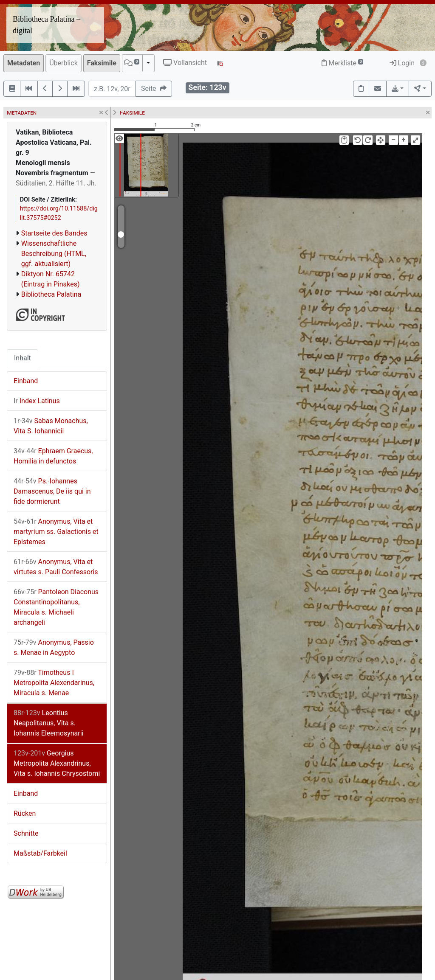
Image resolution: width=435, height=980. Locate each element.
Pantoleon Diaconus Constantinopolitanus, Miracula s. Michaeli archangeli (56, 607)
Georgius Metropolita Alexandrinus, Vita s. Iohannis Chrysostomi (57, 763)
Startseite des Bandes (54, 233)
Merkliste (342, 63)
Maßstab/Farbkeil (40, 853)
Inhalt (23, 358)
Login (402, 63)
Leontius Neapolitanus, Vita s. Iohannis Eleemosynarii (48, 723)
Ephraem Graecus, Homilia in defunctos (53, 456)
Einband (26, 381)
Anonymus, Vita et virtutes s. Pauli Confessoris (56, 567)
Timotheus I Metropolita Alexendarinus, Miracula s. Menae (54, 683)
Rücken (25, 813)
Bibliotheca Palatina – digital (47, 25)
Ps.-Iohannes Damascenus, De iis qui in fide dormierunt (52, 491)
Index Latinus (37, 401)
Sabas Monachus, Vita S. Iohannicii (51, 426)
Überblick (64, 63)
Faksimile (102, 63)
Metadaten (24, 63)
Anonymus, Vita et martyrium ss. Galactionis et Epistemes (56, 532)
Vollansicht (185, 63)
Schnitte (26, 833)
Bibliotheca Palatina (51, 294)
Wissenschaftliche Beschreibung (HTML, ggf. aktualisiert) (54, 254)
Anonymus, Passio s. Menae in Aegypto (54, 647)
